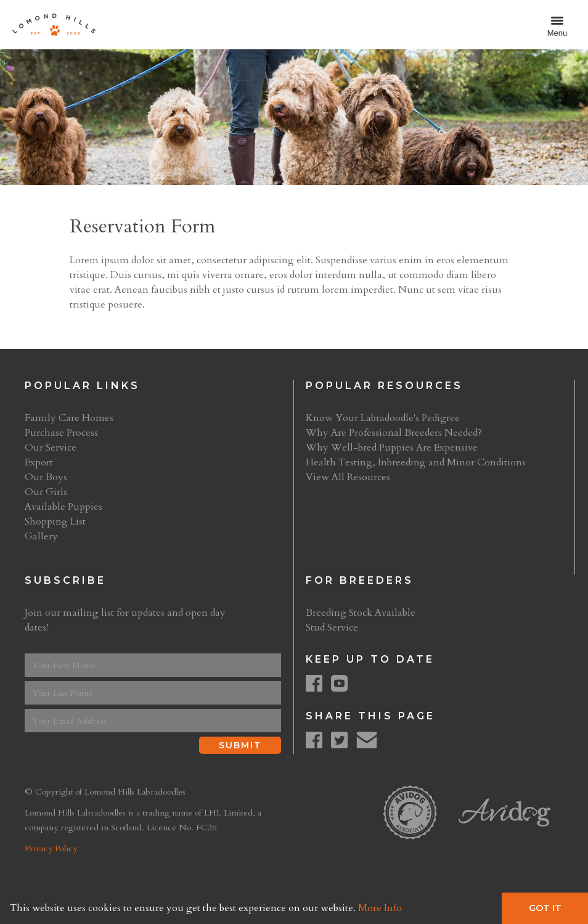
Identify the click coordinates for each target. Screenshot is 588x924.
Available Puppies (63, 507)
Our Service (51, 448)
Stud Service (332, 628)
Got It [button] (545, 908)
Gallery (41, 536)
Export (39, 462)
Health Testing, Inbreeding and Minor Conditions (416, 462)
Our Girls (46, 492)
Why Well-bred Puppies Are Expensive (392, 448)
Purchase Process (61, 433)
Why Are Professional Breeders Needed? (394, 433)
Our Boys (46, 477)
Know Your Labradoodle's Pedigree (383, 418)
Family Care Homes (69, 418)
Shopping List (55, 521)
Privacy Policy (51, 848)
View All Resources (348, 477)
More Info (380, 908)
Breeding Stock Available (361, 613)
